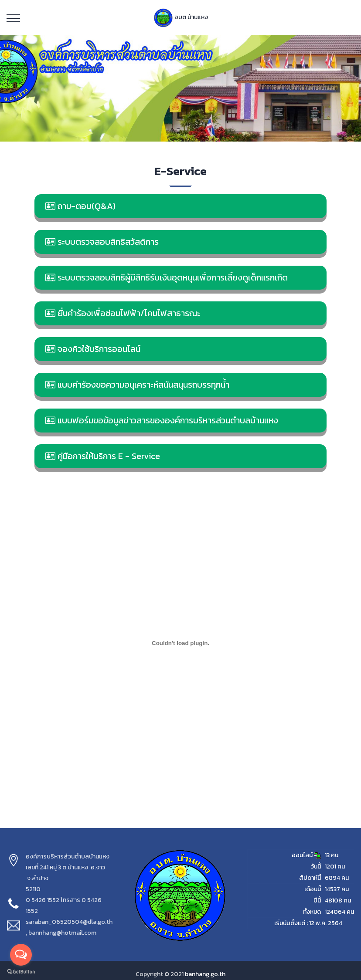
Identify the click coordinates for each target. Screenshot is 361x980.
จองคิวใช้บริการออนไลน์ (93, 349)
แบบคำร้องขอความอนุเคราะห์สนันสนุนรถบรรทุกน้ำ (137, 385)
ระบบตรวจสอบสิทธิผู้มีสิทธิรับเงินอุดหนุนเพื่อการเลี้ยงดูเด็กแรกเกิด (167, 277)
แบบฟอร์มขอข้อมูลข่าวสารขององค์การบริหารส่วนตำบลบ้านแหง (162, 420)
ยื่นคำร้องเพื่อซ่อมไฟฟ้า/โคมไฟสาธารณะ (123, 313)
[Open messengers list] (21, 955)
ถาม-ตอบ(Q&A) (80, 206)
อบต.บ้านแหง (181, 17)
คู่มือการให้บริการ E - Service (103, 456)
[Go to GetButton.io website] (21, 971)
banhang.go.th (205, 974)
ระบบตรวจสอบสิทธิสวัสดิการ (102, 242)
